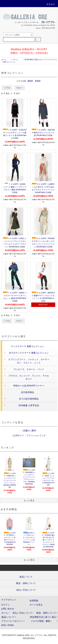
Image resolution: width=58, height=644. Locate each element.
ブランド (15, 60)
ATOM (10, 625)
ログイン (5, 605)
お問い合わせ (8, 609)
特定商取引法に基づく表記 (43, 617)
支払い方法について (22, 613)
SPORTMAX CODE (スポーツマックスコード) (41, 60)
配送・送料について (46, 613)
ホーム (4, 60)
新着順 (38, 81)
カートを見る (36, 605)
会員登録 (34, 601)
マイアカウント (9, 600)
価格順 (30, 81)
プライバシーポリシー (12, 621)
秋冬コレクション (9, 62)
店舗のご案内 (29, 431)
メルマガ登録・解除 (40, 621)
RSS (4, 625)
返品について (8, 617)
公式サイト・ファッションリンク (29, 435)
